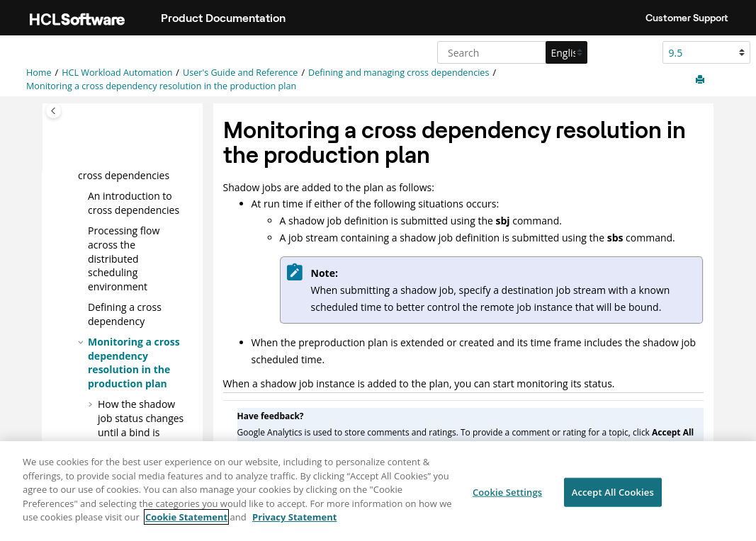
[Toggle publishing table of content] (53, 111)
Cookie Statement (186, 518)
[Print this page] (701, 80)
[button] (82, 196)
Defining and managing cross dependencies (399, 73)
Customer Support (687, 18)
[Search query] (510, 52)
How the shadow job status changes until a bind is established (141, 425)
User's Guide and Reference (240, 73)
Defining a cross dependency (125, 314)
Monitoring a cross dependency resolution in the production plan (161, 86)
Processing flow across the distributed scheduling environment (124, 258)
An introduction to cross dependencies (134, 203)
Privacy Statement (294, 518)
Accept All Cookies (613, 493)
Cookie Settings (507, 493)
